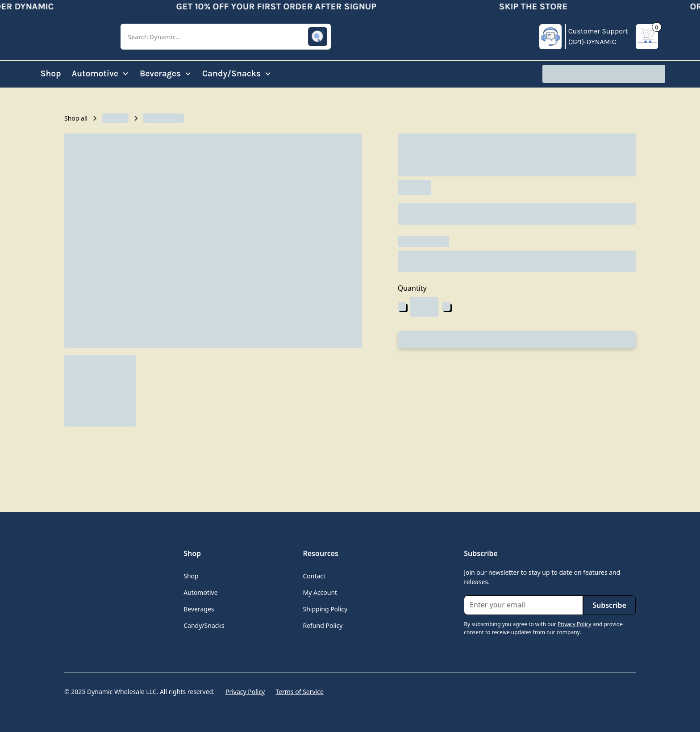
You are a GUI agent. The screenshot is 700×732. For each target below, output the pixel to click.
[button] (225, 37)
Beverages (199, 609)
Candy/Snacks (204, 625)
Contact (314, 576)
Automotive (200, 592)
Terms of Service (300, 692)
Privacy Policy (245, 692)
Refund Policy (323, 625)
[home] (71, 37)
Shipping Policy (325, 609)
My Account (320, 592)
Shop (50, 73)
